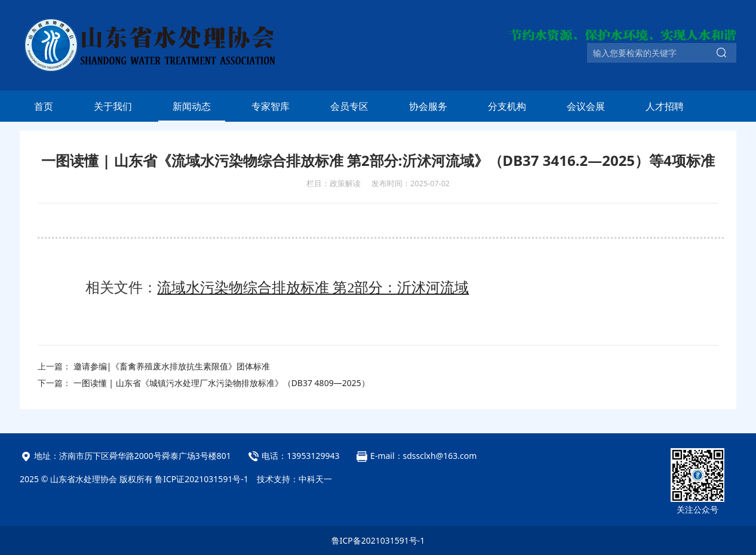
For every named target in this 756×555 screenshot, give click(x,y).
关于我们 (113, 106)
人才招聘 (665, 106)
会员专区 (349, 106)
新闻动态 (192, 106)
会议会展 (586, 106)
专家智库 (271, 106)
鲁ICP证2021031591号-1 (202, 479)
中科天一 (315, 479)
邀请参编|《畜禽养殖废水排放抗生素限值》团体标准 (172, 366)
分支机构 (507, 106)
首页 (44, 106)
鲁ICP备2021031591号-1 (378, 540)
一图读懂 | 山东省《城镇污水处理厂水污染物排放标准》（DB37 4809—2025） (222, 383)
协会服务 (428, 106)
